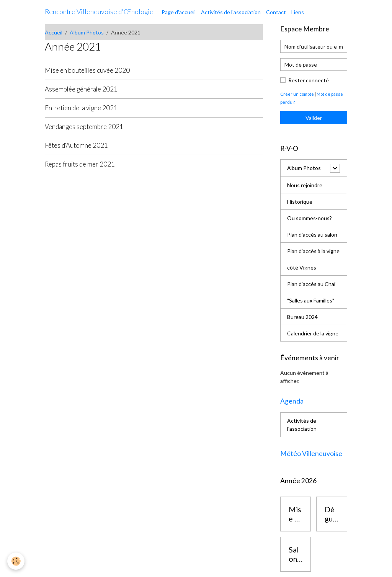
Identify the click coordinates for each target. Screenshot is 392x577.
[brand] (99, 12)
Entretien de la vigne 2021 (81, 108)
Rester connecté (309, 80)
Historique (300, 202)
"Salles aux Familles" (311, 300)
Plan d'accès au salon (312, 235)
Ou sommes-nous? (310, 218)
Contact (276, 12)
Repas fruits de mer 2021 (80, 164)
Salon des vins (295, 554)
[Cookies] (16, 561)
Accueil (54, 32)
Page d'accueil (179, 12)
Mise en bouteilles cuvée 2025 (296, 514)
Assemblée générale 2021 (81, 89)
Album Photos (87, 32)
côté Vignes (302, 267)
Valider (314, 118)
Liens (298, 12)
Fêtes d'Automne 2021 (76, 145)
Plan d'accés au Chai (311, 284)
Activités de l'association (231, 12)
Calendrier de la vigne (313, 333)
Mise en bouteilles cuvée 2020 (87, 70)
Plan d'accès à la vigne (313, 251)
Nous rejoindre (305, 185)
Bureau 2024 (302, 317)
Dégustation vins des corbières (331, 514)
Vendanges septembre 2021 (84, 127)
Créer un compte (297, 94)
